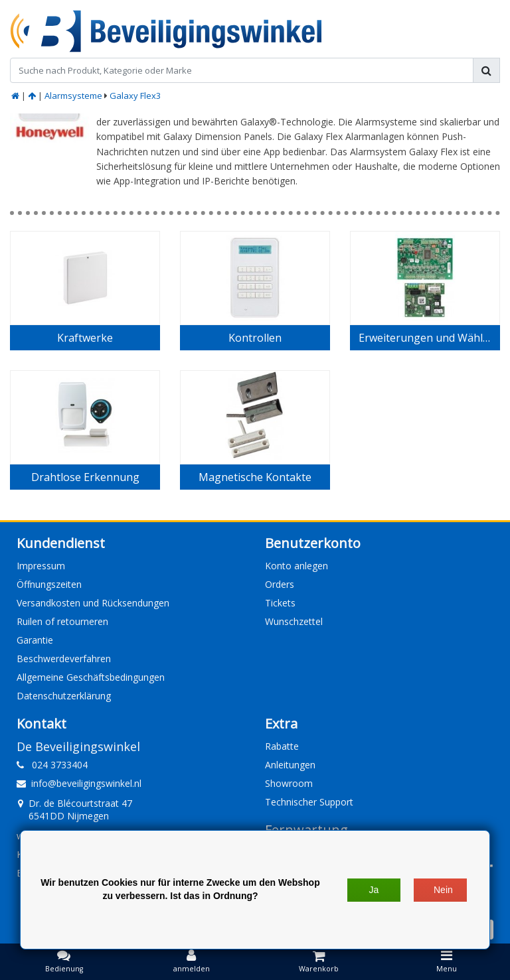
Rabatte (282, 746)
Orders (280, 584)
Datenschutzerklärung (64, 696)
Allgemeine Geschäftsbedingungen (91, 677)
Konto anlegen (297, 566)
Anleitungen (290, 765)
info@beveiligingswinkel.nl (79, 783)
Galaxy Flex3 (135, 96)
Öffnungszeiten (49, 584)
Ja (374, 890)
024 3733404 (52, 765)
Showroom (289, 783)
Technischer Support (309, 802)
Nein (443, 890)
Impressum (41, 566)
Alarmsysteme (73, 96)
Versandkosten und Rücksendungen (93, 603)
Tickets (280, 603)
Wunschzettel (294, 621)
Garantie (35, 640)
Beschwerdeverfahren (64, 659)
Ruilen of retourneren (62, 621)
